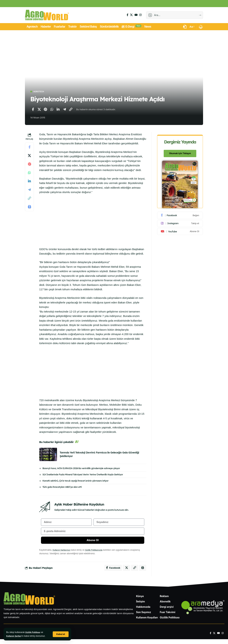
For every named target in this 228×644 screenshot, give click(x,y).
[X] (131, 15)
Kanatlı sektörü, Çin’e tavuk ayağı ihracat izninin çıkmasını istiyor (75, 481)
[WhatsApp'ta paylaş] (52, 110)
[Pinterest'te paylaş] (45, 110)
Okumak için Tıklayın (180, 151)
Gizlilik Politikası (34, 632)
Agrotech (40, 92)
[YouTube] (136, 15)
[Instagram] (140, 15)
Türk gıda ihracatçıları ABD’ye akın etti (62, 487)
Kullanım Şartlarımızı (62, 554)
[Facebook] (127, 15)
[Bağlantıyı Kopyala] (71, 110)
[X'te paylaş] (39, 110)
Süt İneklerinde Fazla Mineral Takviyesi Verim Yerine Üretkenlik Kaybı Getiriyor (83, 475)
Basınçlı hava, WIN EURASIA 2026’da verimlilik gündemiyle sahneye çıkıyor (81, 469)
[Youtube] (180, 229)
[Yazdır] (29, 207)
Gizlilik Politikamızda (97, 554)
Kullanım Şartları (15, 636)
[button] (60, 634)
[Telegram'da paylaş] (64, 110)
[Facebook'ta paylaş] (33, 110)
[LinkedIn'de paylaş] (58, 110)
